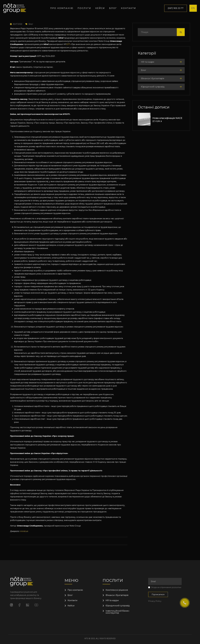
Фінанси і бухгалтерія (153, 78)
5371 (68, 44)
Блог (113, 8)
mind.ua (24, 531)
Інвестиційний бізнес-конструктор (118, 612)
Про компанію (62, 8)
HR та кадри (148, 62)
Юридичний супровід (153, 87)
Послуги (84, 8)
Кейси (100, 8)
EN (193, 8)
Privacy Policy (155, 601)
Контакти (129, 8)
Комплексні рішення (117, 590)
